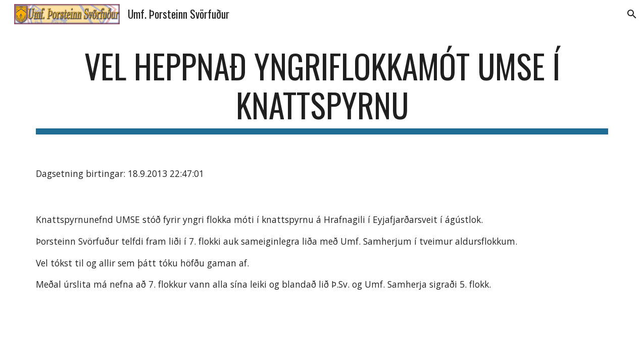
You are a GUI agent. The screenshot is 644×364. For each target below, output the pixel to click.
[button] (632, 14)
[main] (322, 90)
